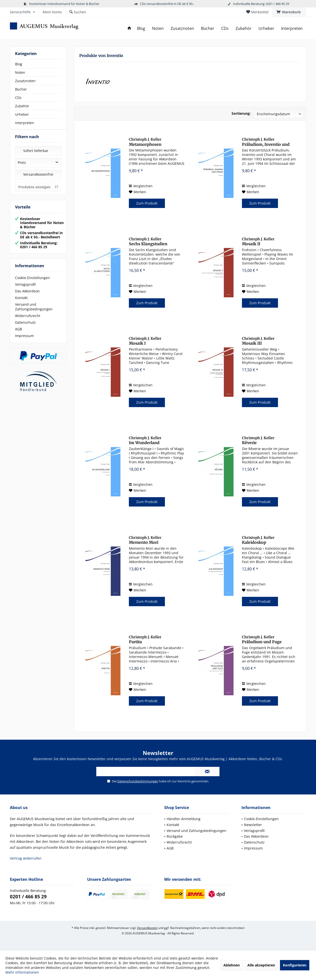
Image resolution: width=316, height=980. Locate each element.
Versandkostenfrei (38, 179)
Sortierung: (241, 113)
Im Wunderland (145, 440)
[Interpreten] (292, 28)
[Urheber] (266, 28)
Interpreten (25, 123)
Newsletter (253, 825)
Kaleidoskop (258, 540)
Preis (22, 167)
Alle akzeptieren (261, 965)
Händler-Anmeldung (184, 819)
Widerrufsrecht (28, 321)
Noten (20, 72)
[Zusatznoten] (182, 28)
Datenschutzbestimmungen (138, 781)
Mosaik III (258, 341)
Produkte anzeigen (38, 192)
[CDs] (225, 28)
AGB (19, 334)
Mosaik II (258, 242)
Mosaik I (145, 341)
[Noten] (158, 28)
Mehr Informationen (22, 972)
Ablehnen (232, 965)
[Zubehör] (244, 28)
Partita (145, 640)
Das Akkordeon (27, 296)
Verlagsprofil (25, 289)
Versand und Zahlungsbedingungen (34, 312)
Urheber (22, 114)
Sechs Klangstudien (148, 242)
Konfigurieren (295, 965)
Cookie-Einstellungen (32, 283)
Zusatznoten (25, 81)
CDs (18, 98)
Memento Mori (145, 540)
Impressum (24, 341)
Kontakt (21, 303)
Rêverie (258, 440)
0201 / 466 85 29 (28, 897)
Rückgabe (175, 836)
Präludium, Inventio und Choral (266, 142)
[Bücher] (208, 28)
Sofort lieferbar (36, 156)
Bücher (21, 89)
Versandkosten (147, 928)
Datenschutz (25, 327)
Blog (19, 64)
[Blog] (141, 28)
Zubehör (22, 106)
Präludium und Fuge (262, 640)
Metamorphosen (145, 142)
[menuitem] (289, 12)
